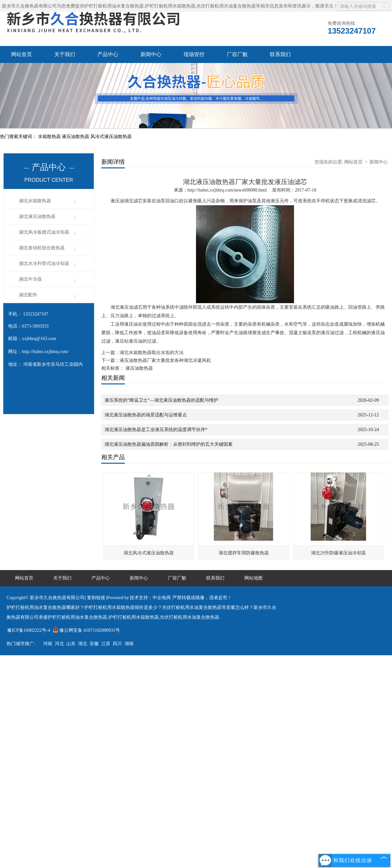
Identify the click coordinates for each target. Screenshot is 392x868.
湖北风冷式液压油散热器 (149, 553)
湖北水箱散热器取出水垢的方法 (152, 353)
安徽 (94, 644)
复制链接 (96, 598)
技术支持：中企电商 (150, 598)
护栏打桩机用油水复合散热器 (114, 6)
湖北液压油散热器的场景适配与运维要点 (146, 415)
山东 (71, 644)
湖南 (129, 644)
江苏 (106, 644)
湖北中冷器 (30, 279)
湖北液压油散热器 (37, 217)
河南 (48, 644)
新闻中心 (151, 54)
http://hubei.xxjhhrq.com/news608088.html (227, 190)
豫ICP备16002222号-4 (29, 630)
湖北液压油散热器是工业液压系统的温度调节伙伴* (156, 430)
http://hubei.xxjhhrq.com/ (45, 352)
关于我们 (65, 54)
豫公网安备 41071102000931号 (86, 630)
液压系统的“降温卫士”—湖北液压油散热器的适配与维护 (161, 400)
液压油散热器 (76, 137)
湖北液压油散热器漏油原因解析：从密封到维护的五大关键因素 (169, 444)
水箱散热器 (50, 137)
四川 (117, 644)
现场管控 (194, 54)
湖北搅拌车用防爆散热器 (244, 553)
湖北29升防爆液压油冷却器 (338, 553)
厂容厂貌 (237, 54)
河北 (59, 644)
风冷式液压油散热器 (111, 137)
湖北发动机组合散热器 (42, 248)
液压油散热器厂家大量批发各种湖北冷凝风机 (165, 360)
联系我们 (280, 54)
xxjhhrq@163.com (39, 339)
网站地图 (253, 578)
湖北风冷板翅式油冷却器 (44, 232)
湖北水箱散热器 (35, 201)
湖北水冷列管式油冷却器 (44, 263)
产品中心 (108, 54)
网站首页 (22, 54)
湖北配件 (28, 295)
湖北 (83, 644)
